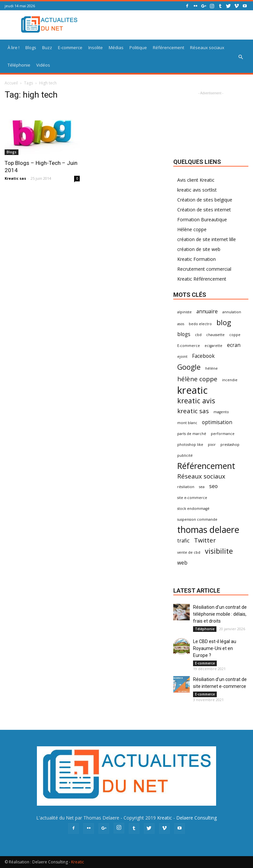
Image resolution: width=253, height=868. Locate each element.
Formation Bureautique (202, 219)
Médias (116, 47)
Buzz (47, 47)
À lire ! (14, 47)
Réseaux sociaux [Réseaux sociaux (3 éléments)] (201, 476)
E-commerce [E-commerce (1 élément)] (189, 346)
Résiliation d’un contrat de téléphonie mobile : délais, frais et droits (220, 614)
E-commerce (70, 47)
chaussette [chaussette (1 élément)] (215, 335)
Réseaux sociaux (207, 47)
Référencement (169, 47)
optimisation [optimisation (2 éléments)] (217, 422)
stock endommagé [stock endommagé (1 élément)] (193, 509)
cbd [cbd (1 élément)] (198, 335)
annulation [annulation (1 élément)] (232, 312)
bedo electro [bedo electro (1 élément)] (200, 324)
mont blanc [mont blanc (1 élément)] (187, 423)
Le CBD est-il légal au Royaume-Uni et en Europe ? (215, 648)
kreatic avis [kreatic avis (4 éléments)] (196, 401)
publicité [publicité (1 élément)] (185, 455)
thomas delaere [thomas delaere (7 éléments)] (208, 530)
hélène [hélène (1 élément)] (211, 368)
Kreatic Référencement (202, 279)
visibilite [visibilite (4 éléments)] (219, 551)
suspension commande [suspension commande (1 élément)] (197, 519)
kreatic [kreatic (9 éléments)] (192, 390)
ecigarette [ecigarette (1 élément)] (213, 346)
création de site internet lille (207, 239)
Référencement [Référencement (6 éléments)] (206, 466)
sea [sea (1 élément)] (202, 487)
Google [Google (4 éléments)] (189, 367)
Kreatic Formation (197, 259)
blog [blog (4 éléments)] (224, 322)
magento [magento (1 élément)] (221, 412)
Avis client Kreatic (196, 180)
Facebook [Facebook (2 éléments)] (203, 356)
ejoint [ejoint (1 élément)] (182, 356)
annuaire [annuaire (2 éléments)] (207, 311)
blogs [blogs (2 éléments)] (184, 334)
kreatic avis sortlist (197, 190)
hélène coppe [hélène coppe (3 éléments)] (197, 379)
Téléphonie (19, 65)
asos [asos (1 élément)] (181, 324)
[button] (240, 57)
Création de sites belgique (205, 200)
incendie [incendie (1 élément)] (230, 380)
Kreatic (165, 818)
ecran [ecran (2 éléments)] (234, 345)
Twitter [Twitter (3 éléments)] (205, 540)
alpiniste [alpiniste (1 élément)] (184, 312)
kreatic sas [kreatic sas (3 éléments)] (193, 411)
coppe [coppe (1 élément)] (235, 335)
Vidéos (43, 65)
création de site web (199, 249)
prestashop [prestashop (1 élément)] (230, 445)
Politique (138, 47)
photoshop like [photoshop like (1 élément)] (190, 445)
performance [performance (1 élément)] (223, 434)
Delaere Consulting (197, 818)
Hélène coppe (192, 229)
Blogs (31, 47)
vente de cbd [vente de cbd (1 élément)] (189, 552)
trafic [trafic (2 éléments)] (183, 541)
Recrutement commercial (204, 269)
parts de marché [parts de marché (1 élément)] (192, 434)
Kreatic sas (15, 178)
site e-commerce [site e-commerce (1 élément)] (192, 498)
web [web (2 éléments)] (182, 563)
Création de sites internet (204, 210)
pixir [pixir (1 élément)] (212, 445)
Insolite (96, 47)
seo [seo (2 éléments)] (213, 486)
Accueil (11, 83)
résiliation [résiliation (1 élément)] (186, 487)
